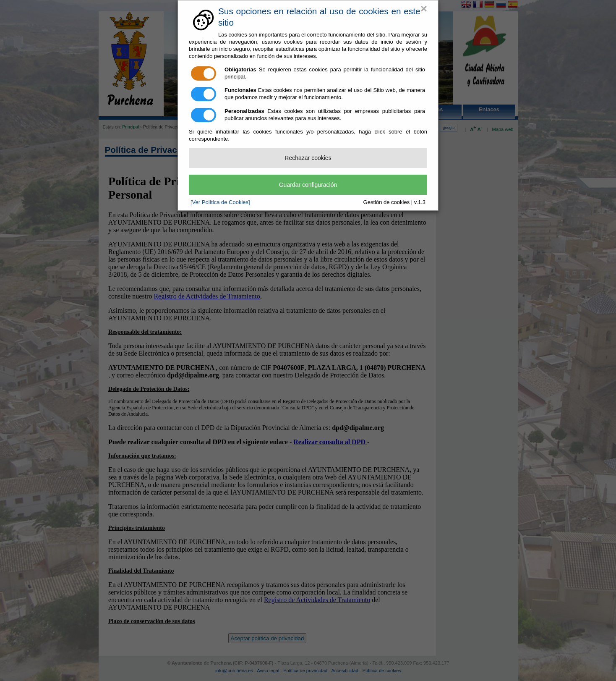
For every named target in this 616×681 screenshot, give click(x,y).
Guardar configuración (308, 185)
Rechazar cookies (308, 158)
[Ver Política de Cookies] (220, 202)
